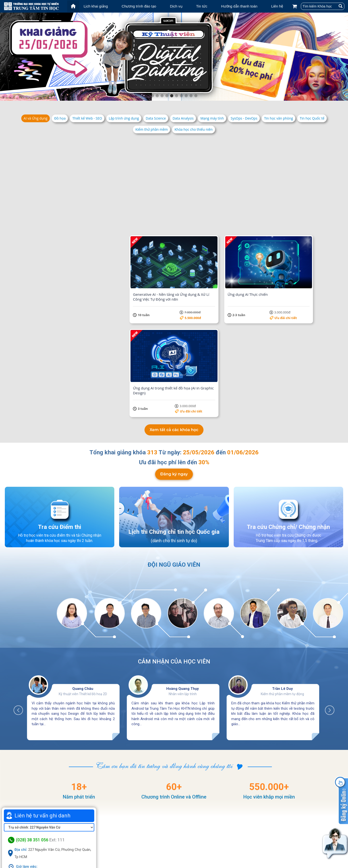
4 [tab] (167, 96)
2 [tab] (157, 96)
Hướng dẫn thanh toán (239, 6)
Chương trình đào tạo (139, 6)
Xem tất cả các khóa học (174, 303)
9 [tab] (191, 96)
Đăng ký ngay (174, 347)
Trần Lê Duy (283, 562)
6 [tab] (176, 96)
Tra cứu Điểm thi (60, 400)
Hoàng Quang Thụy (183, 562)
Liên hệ (277, 6)
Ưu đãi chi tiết (90, 208)
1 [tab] (152, 96)
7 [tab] (181, 96)
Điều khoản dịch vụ (263, 841)
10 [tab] (196, 96)
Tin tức (202, 6)
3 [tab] (162, 96)
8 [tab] (186, 96)
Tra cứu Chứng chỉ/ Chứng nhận (288, 400)
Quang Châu (83, 562)
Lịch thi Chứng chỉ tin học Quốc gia (174, 405)
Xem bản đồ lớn (49, 792)
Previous (21, 581)
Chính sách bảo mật (264, 847)
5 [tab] (172, 96)
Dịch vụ (176, 6)
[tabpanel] (174, 57)
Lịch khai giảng (96, 6)
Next (327, 581)
